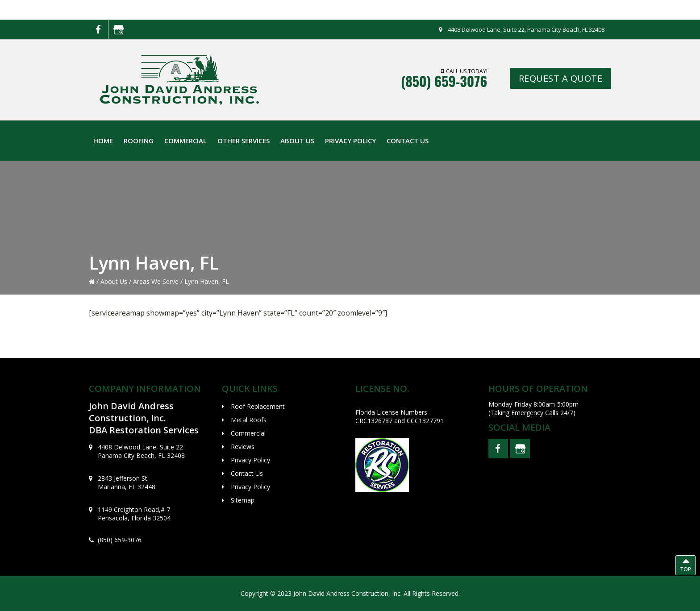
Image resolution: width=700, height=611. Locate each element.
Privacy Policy (250, 460)
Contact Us (247, 473)
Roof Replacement (258, 406)
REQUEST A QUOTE (561, 78)
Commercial (248, 433)
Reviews (243, 447)
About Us (114, 281)
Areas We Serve (156, 281)
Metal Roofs (249, 420)
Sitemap (243, 500)
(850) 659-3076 (444, 81)
